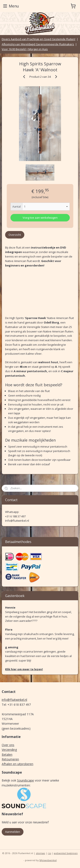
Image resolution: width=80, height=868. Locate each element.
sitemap (40, 853)
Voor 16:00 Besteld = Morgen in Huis (25, 49)
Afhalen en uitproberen (17, 764)
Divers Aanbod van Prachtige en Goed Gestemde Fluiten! (39, 39)
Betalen (7, 755)
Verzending (9, 750)
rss (49, 853)
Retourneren (10, 759)
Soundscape (25, 780)
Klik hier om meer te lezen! (24, 669)
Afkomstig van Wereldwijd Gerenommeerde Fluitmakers (38, 44)
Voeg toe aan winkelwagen (40, 218)
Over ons (8, 745)
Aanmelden (13, 832)
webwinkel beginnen (66, 853)
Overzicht (15, 235)
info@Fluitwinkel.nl (14, 700)
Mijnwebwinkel (48, 860)
